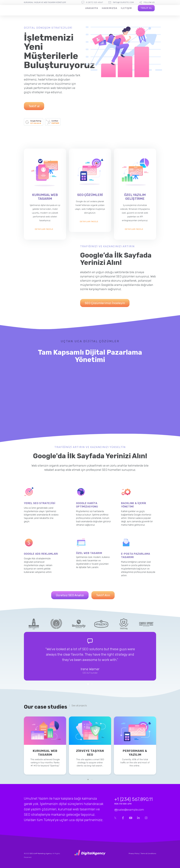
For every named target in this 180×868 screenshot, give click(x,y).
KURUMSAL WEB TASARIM (45, 197)
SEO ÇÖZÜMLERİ (90, 195)
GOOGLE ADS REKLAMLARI (41, 554)
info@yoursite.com (123, 2)
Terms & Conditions (148, 853)
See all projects (79, 706)
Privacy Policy (134, 853)
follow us (149, 2)
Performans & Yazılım (135, 753)
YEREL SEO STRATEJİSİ (40, 503)
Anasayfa (92, 8)
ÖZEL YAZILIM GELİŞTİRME (135, 197)
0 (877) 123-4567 (95, 2)
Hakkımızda (110, 8)
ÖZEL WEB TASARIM (89, 553)
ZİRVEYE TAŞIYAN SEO (90, 753)
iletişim (126, 8)
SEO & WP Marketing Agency (41, 853)
